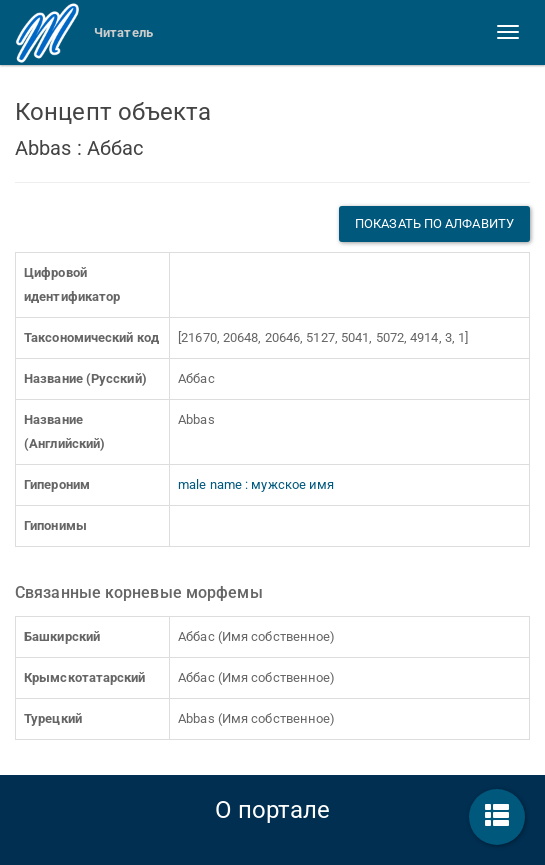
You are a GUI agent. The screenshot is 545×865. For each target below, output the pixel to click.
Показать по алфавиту (434, 223)
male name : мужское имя (256, 484)
